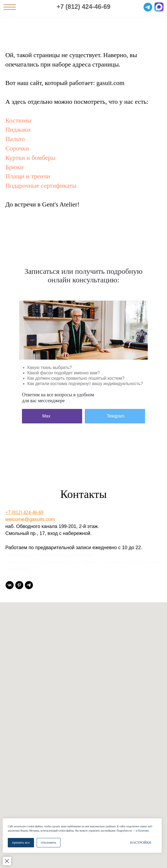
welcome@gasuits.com (30, 519)
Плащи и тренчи (28, 176)
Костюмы (18, 120)
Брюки (14, 167)
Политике (143, 831)
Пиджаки (18, 130)
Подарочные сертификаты (41, 186)
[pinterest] (19, 585)
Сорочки (17, 148)
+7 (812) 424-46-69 (84, 7)
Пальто (15, 139)
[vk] (10, 585)
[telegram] (29, 585)
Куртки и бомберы (30, 158)
